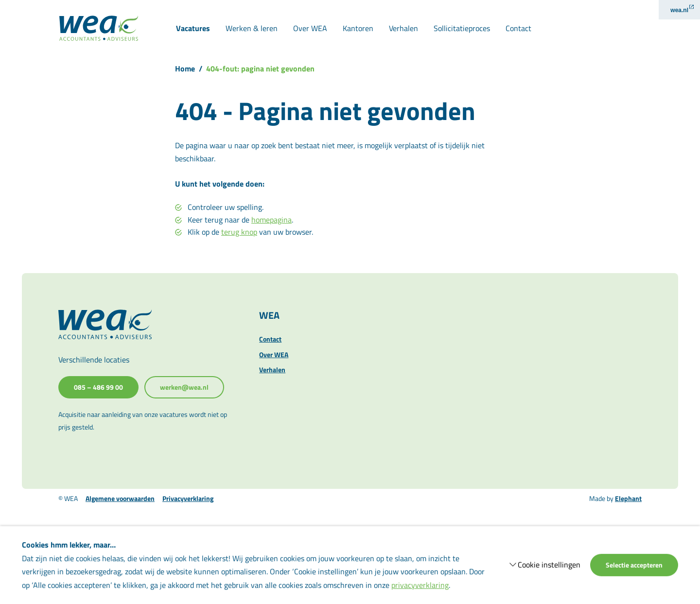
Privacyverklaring (188, 498)
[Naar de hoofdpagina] (99, 28)
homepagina (271, 220)
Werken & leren (252, 28)
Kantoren (358, 28)
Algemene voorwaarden (120, 498)
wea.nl (679, 10)
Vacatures (193, 28)
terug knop (239, 232)
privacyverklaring (420, 585)
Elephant (628, 498)
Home (185, 69)
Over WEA (310, 28)
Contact (518, 28)
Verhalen (403, 28)
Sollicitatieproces (462, 28)
